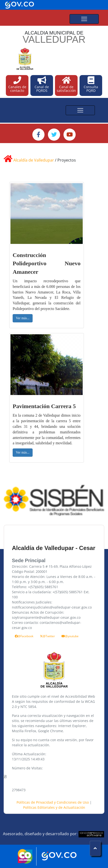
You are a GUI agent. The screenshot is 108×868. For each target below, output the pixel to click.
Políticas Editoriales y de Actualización (54, 807)
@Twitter (47, 636)
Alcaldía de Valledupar (34, 160)
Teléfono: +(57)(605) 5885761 (35, 587)
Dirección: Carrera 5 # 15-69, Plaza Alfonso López (52, 566)
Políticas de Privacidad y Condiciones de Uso (53, 802)
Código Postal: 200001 (30, 572)
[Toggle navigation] (84, 19)
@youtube (70, 636)
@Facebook (24, 636)
